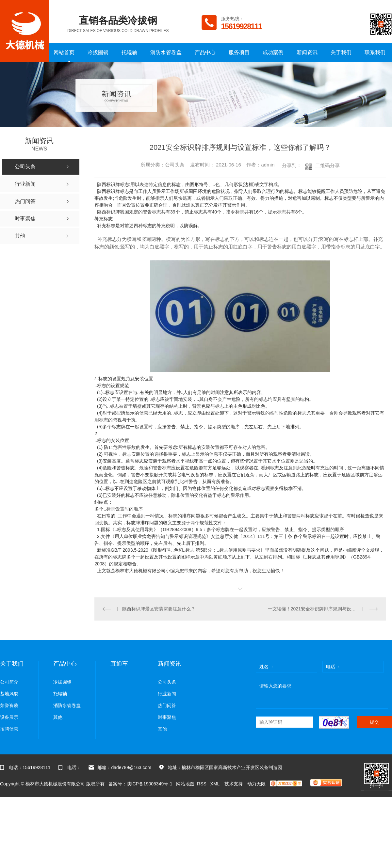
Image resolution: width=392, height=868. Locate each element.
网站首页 (64, 52)
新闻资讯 (307, 52)
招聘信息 (9, 729)
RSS (202, 783)
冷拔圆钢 (98, 52)
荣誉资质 (9, 705)
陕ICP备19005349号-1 (150, 783)
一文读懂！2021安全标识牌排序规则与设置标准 (316, 609)
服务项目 (239, 52)
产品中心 (205, 52)
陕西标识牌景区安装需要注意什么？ (158, 609)
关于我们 (341, 52)
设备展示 (9, 717)
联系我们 (375, 52)
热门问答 (167, 705)
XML (216, 783)
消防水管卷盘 (166, 52)
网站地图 (185, 783)
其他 (58, 717)
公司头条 (167, 682)
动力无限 (256, 783)
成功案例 (273, 52)
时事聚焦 (167, 717)
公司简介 (9, 682)
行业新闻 (167, 694)
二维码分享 (327, 165)
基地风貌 (9, 694)
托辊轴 (129, 52)
